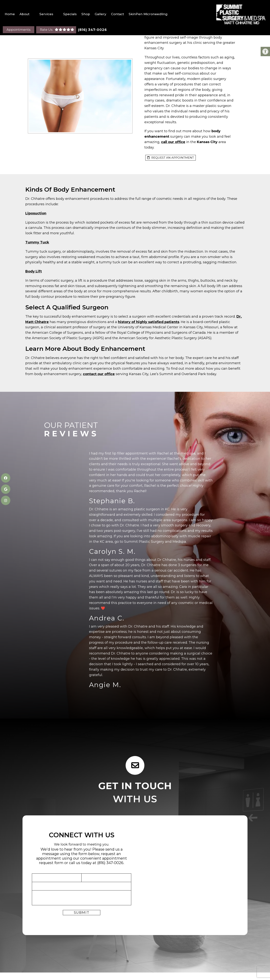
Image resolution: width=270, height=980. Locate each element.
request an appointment (171, 158)
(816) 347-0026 (92, 30)
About (24, 14)
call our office (173, 142)
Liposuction (36, 213)
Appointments (19, 30)
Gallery (100, 14)
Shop (86, 14)
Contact (117, 14)
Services (46, 14)
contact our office (99, 374)
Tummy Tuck (37, 242)
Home (10, 14)
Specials (70, 14)
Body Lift (34, 271)
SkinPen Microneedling (148, 14)
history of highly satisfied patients (149, 322)
